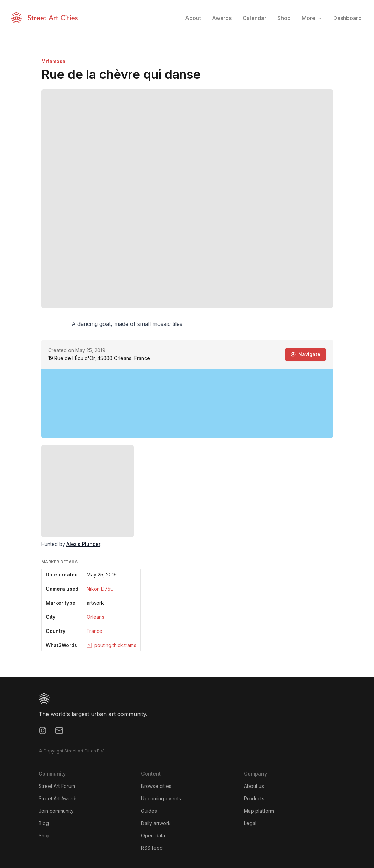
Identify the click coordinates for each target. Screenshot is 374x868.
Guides (149, 811)
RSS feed (152, 848)
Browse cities (156, 786)
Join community (56, 811)
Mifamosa (53, 61)
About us (254, 786)
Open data (153, 836)
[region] (187, 404)
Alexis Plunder (83, 544)
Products (254, 798)
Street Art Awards (58, 798)
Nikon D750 (100, 589)
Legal (250, 823)
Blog (44, 823)
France (95, 631)
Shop (45, 836)
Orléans (95, 617)
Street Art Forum (57, 786)
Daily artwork (156, 823)
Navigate (306, 354)
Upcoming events (161, 798)
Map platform (259, 811)
